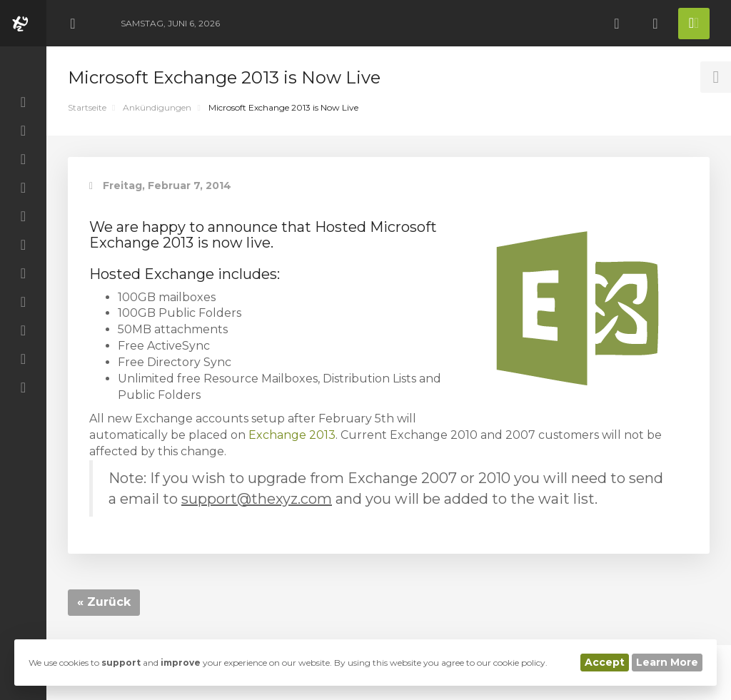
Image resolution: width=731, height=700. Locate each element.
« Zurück (104, 602)
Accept (605, 662)
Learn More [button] (667, 662)
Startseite (87, 107)
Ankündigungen (157, 107)
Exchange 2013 (292, 435)
